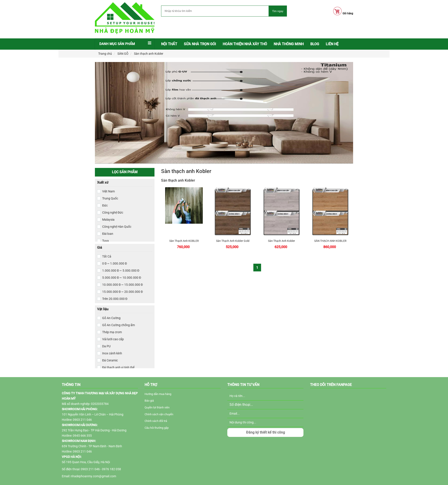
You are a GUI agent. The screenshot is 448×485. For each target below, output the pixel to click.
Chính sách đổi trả (156, 421)
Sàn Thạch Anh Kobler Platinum (282, 230)
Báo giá (149, 401)
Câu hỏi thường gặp (157, 428)
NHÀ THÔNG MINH (289, 44)
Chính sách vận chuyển (159, 414)
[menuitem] (169, 44)
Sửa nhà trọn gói (200, 44)
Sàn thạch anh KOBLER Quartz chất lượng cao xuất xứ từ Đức (184, 230)
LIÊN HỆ (332, 44)
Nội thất (169, 44)
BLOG (315, 44)
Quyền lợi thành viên (157, 407)
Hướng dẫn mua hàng (158, 394)
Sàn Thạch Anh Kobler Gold (233, 230)
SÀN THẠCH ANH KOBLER (330, 230)
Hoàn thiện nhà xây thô (245, 44)
